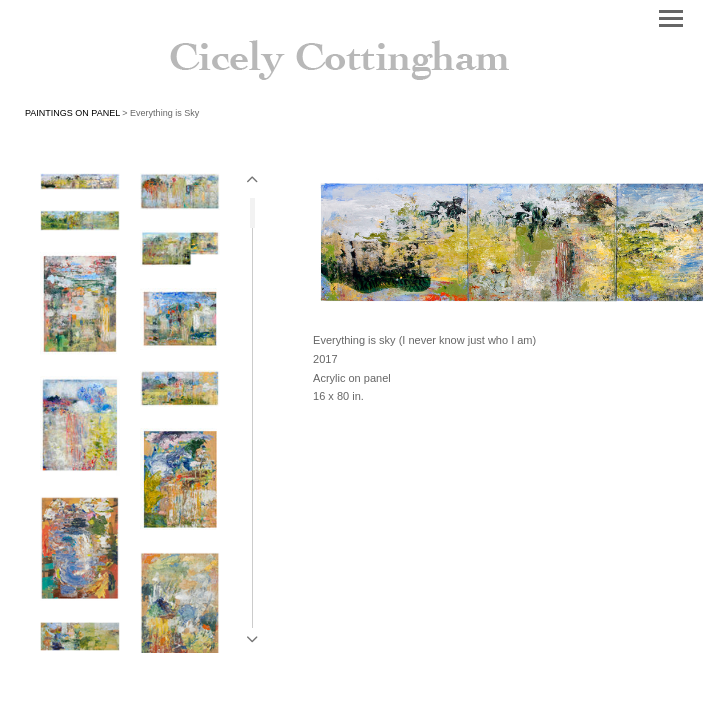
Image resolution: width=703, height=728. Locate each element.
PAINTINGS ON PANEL (72, 113)
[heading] (351, 52)
